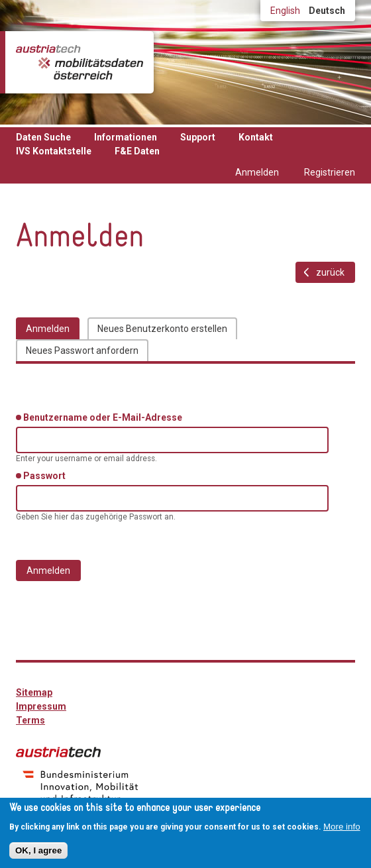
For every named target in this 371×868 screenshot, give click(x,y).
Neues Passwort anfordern (82, 351)
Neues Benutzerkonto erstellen (162, 329)
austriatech (58, 752)
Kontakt (256, 137)
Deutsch (327, 11)
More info (342, 827)
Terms (30, 720)
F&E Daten (137, 151)
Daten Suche (43, 137)
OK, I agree (38, 850)
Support (198, 137)
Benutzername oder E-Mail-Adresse (105, 417)
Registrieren (330, 172)
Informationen (126, 137)
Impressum (41, 706)
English (285, 11)
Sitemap (34, 692)
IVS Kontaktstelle (54, 151)
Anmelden (257, 172)
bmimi (80, 787)
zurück (330, 272)
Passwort (47, 475)
